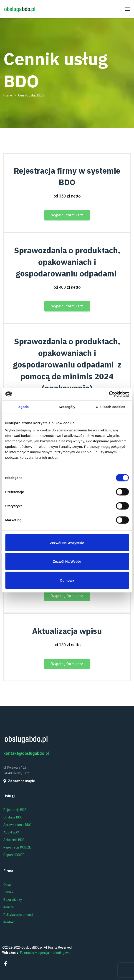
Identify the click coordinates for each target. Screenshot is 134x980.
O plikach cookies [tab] (110, 407)
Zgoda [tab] (24, 407)
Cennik (8, 892)
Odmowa (67, 580)
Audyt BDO (11, 832)
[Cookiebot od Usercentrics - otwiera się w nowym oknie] (109, 394)
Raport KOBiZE (14, 855)
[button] (67, 215)
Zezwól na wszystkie (67, 543)
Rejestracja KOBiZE (17, 847)
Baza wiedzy (13, 900)
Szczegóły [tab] (67, 407)
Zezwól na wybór (67, 561)
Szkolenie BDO (14, 840)
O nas (8, 885)
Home (8, 95)
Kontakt (9, 922)
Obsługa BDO (13, 817)
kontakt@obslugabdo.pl (26, 753)
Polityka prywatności (18, 915)
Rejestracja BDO (15, 810)
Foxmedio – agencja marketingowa (45, 953)
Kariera (9, 907)
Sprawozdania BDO (17, 825)
